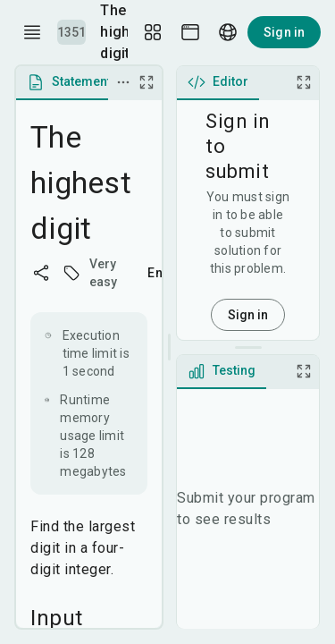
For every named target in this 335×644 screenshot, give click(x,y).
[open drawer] (32, 32)
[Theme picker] (190, 32)
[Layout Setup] (153, 32)
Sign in (284, 32)
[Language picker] (228, 32)
